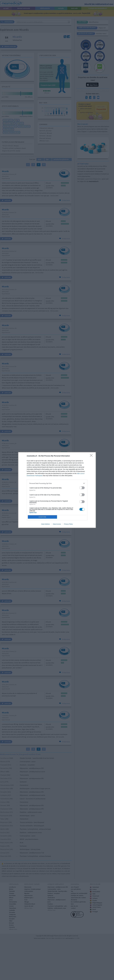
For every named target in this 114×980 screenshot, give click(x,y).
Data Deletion (46, 524)
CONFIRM (42, 517)
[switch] (82, 488)
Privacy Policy (68, 524)
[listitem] (57, 483)
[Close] (92, 456)
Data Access (57, 524)
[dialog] (57, 490)
